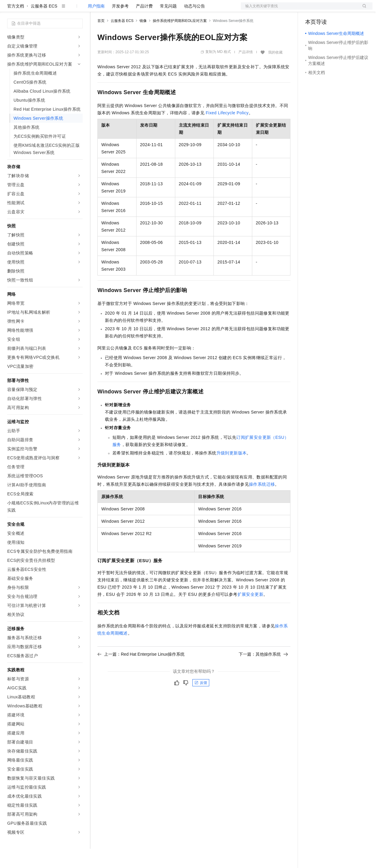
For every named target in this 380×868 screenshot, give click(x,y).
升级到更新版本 (232, 472)
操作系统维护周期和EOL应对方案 (180, 40)
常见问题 (168, 25)
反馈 (201, 702)
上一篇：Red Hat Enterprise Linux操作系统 (141, 673)
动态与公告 (195, 25)
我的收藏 (275, 72)
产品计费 (144, 25)
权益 (115, 10)
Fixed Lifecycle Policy (227, 132)
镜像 (143, 40)
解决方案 (97, 10)
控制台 (326, 10)
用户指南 (96, 25)
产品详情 (246, 71)
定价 (130, 10)
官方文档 (16, 25)
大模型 (62, 10)
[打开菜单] (10, 10)
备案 (312, 10)
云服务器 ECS (44, 25)
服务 (177, 10)
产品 (78, 10)
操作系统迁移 (262, 503)
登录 (363, 10)
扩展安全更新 (250, 614)
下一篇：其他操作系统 (263, 673)
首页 (101, 40)
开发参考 (120, 25)
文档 (299, 10)
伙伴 (163, 10)
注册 (341, 10)
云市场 (146, 10)
